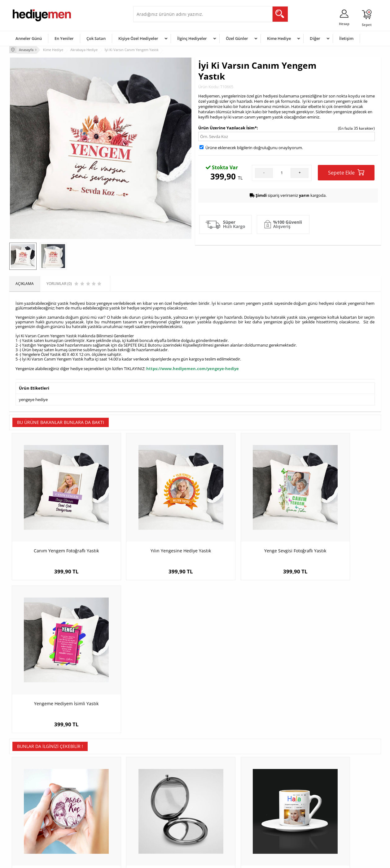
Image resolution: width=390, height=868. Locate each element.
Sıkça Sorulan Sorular (31, 834)
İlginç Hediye (271, 834)
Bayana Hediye (273, 797)
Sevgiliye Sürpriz (89, 825)
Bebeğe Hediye (273, 815)
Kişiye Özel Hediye (90, 787)
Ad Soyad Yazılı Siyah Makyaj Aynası (149, 673)
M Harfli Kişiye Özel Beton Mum (335, 673)
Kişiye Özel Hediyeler (138, 38)
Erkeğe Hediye (273, 787)
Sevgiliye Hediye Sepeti (156, 797)
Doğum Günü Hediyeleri (219, 797)
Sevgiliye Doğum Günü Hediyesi (164, 806)
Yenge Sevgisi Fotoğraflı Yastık (242, 527)
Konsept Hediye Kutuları (157, 787)
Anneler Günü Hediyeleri (219, 815)
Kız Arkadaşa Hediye (92, 806)
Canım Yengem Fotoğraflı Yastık (56, 527)
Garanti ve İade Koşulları (33, 815)
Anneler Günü (29, 38)
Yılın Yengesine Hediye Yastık (149, 527)
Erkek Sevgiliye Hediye (156, 815)
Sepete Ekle (346, 172)
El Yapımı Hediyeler (91, 815)
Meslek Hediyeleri (90, 834)
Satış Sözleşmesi (27, 806)
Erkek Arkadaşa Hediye (94, 797)
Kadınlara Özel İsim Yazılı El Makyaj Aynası (56, 676)
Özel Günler (237, 38)
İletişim (346, 38)
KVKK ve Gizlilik (25, 825)
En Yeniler (64, 38)
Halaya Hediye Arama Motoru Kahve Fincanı (241, 676)
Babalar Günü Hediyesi (218, 834)
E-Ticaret (176, 860)
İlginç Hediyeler (192, 38)
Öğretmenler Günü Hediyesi (222, 825)
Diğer (315, 38)
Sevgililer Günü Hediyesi (219, 787)
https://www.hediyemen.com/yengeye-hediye (193, 368)
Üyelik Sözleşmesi (28, 797)
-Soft (163, 860)
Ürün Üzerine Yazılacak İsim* (228, 127)
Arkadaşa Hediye (275, 825)
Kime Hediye (279, 38)
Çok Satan (96, 38)
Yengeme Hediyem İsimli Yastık (335, 527)
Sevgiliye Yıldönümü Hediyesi (161, 834)
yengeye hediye (33, 398)
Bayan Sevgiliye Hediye (156, 825)
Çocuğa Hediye (273, 806)
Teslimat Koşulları (28, 787)
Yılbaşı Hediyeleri (213, 806)
